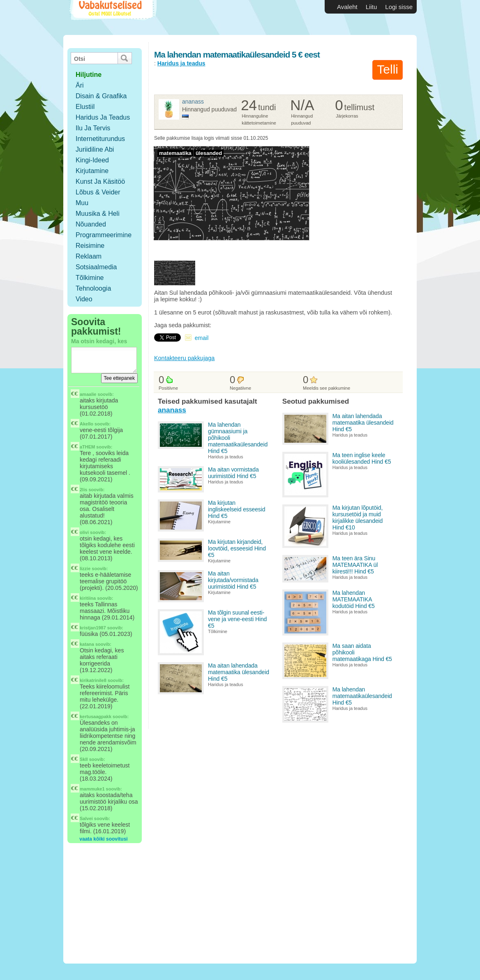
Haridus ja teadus (103, 117)
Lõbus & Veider (98, 192)
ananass (193, 102)
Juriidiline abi (95, 149)
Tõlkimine (90, 278)
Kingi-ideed (92, 160)
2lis (83, 490)
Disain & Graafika (101, 96)
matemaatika (175, 153)
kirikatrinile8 (93, 680)
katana (87, 644)
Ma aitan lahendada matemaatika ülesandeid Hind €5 (239, 672)
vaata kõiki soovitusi (103, 839)
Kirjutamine (92, 171)
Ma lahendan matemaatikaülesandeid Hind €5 (362, 696)
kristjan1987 (93, 628)
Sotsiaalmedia (96, 267)
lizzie (85, 569)
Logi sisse (399, 7)
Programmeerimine (104, 235)
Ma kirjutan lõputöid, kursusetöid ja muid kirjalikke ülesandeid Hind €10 (358, 518)
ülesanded (209, 153)
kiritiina (88, 598)
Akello (87, 424)
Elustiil (85, 107)
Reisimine (90, 246)
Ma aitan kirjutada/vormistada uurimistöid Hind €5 (233, 580)
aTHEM (87, 447)
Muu (82, 203)
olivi (84, 532)
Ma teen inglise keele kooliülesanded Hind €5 (362, 458)
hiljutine (89, 75)
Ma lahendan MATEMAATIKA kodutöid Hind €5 (354, 599)
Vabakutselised (112, 17)
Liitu (372, 7)
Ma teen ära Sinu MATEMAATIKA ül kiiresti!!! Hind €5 (355, 565)
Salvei (86, 818)
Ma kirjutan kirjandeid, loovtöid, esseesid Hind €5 (237, 548)
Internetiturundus (100, 139)
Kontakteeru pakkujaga (184, 358)
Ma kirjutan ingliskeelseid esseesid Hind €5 (237, 509)
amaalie (88, 394)
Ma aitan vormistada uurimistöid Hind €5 (233, 473)
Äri (80, 85)
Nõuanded (91, 224)
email (202, 338)
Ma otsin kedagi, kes (99, 341)
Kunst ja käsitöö (100, 181)
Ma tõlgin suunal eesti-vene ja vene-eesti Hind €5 (237, 619)
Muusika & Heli (98, 214)
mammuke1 (92, 789)
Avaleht (347, 7)
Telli (388, 69)
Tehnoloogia (93, 288)
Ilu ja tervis (93, 128)
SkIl (84, 759)
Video (84, 299)
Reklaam (89, 256)
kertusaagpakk (96, 717)
